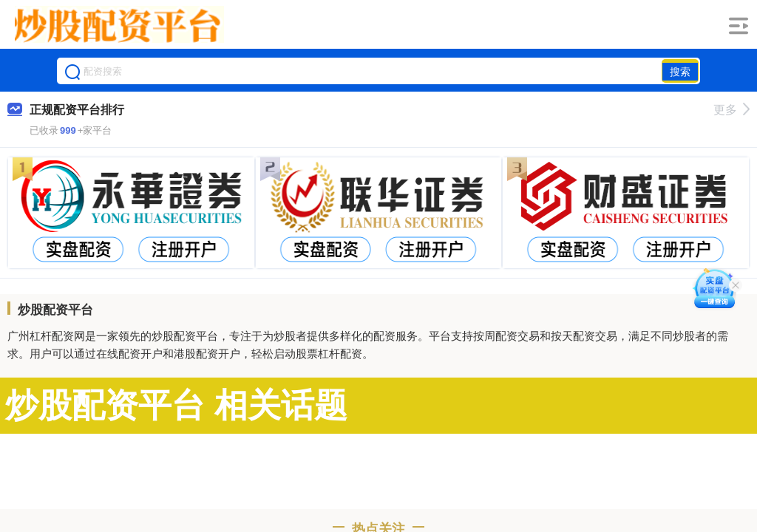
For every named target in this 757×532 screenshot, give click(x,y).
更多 (731, 110)
